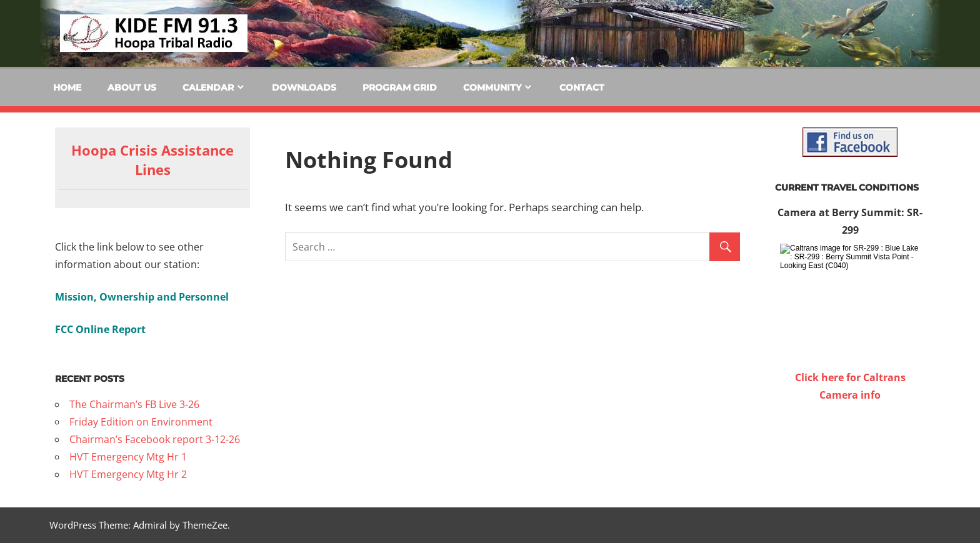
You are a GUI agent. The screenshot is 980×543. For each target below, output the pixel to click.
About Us (132, 87)
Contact (582, 87)
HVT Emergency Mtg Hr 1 (128, 457)
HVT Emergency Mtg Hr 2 (128, 474)
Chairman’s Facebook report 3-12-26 (155, 439)
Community (492, 87)
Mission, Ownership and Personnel (142, 297)
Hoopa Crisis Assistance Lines (152, 160)
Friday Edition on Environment (141, 422)
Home (67, 87)
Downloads (304, 87)
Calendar (208, 87)
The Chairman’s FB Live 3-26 (134, 404)
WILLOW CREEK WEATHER (850, 451)
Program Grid (400, 87)
